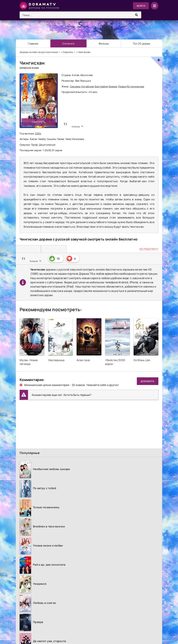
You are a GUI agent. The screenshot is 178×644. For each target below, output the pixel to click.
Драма (122, 86)
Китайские (88, 86)
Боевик (113, 86)
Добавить (148, 381)
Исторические (135, 86)
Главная (33, 43)
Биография (101, 86)
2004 (38, 133)
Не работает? (149, 249)
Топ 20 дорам (142, 43)
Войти (141, 6)
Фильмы (104, 43)
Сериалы (75, 86)
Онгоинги (69, 43)
